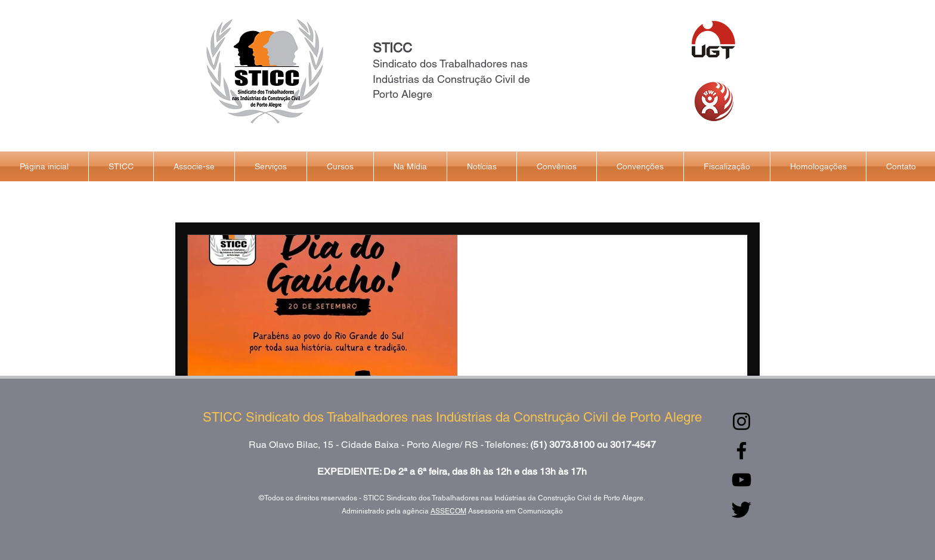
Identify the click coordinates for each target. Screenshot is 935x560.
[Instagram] (742, 421)
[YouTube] (742, 480)
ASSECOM (448, 511)
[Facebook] (742, 451)
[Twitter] (742, 509)
